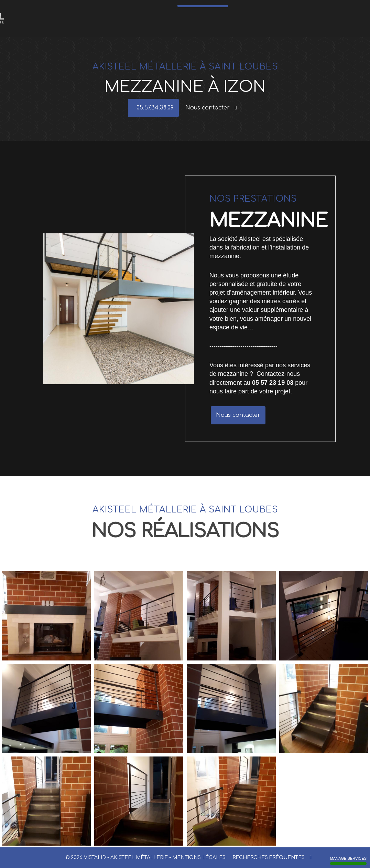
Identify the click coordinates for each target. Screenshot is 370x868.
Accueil (75, 8)
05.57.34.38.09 (205, 21)
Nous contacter (211, 108)
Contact (330, 8)
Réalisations (310, 8)
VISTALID (95, 858)
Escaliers (93, 8)
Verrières (164, 8)
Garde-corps (114, 8)
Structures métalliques (213, 8)
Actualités (266, 8)
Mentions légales (199, 858)
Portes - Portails (140, 8)
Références (287, 8)
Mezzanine (245, 8)
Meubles (183, 8)
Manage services (348, 861)
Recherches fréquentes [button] (272, 858)
